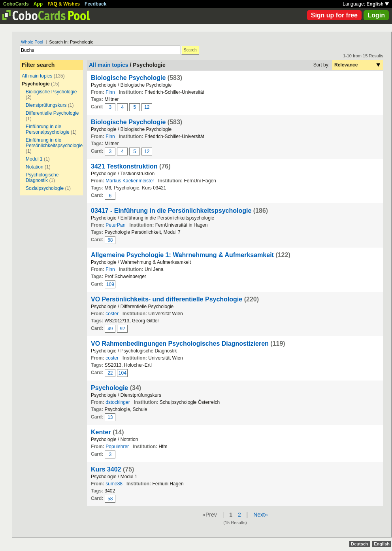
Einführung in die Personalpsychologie (48, 129)
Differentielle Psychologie (52, 113)
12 (147, 107)
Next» (261, 515)
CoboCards (16, 4)
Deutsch (359, 544)
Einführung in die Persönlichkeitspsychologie (54, 143)
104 (122, 373)
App (38, 4)
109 (110, 284)
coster (112, 314)
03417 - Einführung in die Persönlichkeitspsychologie (171, 211)
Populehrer (117, 447)
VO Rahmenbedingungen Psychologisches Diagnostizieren (180, 344)
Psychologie (109, 388)
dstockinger (118, 402)
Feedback (95, 4)
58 (110, 499)
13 (110, 417)
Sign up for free (334, 15)
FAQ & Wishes (64, 4)
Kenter (101, 432)
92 (122, 329)
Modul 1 (34, 159)
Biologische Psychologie (51, 92)
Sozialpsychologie (45, 188)
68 (110, 240)
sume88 (114, 484)
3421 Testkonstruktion (124, 166)
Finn (110, 92)
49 (110, 329)
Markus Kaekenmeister (130, 181)
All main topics (37, 76)
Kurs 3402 (106, 469)
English (378, 4)
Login (376, 15)
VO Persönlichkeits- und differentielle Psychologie (167, 299)
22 (110, 373)
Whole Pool (32, 42)
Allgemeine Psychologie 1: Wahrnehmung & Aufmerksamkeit (182, 255)
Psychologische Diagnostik (42, 178)
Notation (35, 167)
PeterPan (115, 225)
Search (190, 50)
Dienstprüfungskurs (46, 105)
